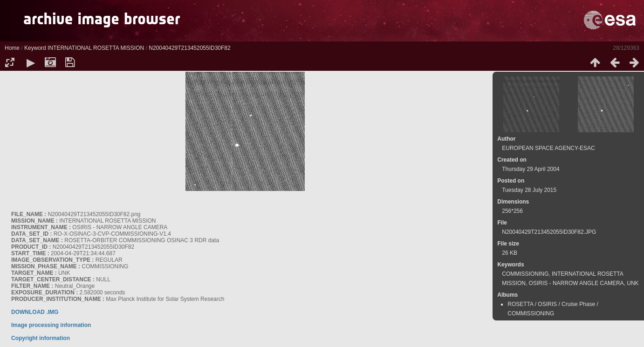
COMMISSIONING (525, 274)
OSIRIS (547, 304)
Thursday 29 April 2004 (531, 169)
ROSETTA (520, 304)
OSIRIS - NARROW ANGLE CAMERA (576, 283)
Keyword (35, 48)
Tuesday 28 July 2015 (529, 190)
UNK (633, 283)
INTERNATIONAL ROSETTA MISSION (96, 48)
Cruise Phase (578, 304)
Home (12, 48)
